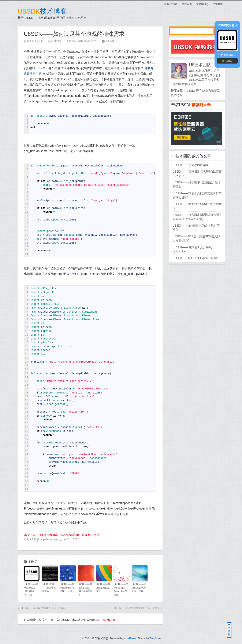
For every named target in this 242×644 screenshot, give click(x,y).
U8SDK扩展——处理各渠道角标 (49, 588)
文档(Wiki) (202, 4)
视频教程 (217, 4)
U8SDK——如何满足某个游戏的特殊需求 (74, 34)
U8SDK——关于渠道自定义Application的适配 (121, 589)
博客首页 (187, 4)
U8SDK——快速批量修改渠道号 (103, 588)
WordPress (130, 638)
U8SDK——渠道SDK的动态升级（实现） (139, 588)
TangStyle (155, 638)
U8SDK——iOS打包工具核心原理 (195, 258)
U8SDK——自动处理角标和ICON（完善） (67, 588)
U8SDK (58, 41)
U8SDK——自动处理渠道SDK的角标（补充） (31, 589)
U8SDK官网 (171, 4)
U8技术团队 (37, 41)
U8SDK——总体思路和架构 (191, 165)
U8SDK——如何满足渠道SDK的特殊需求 (85, 589)
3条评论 (110, 41)
